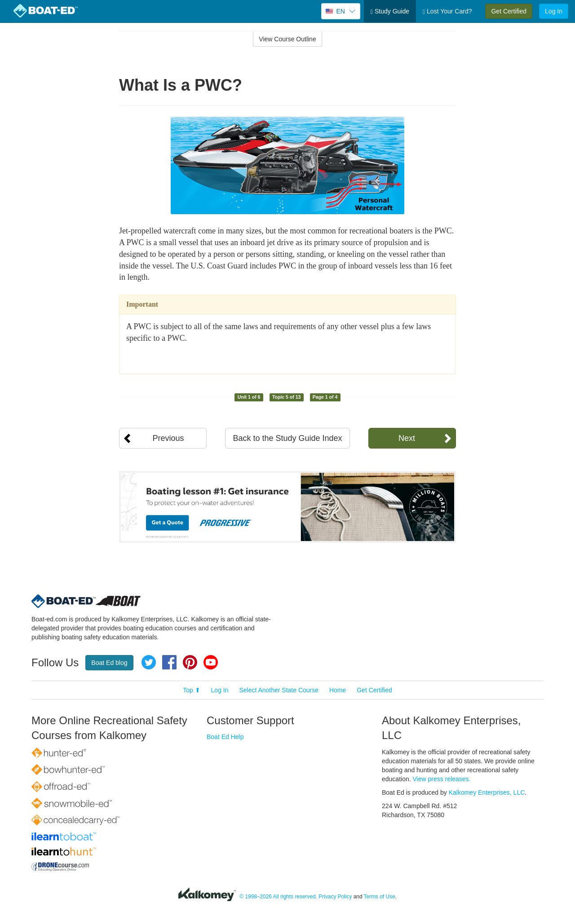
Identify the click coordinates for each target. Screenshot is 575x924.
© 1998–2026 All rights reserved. (278, 897)
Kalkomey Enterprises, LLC (487, 792)
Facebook (169, 662)
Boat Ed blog (109, 663)
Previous (168, 438)
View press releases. (442, 779)
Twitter (149, 662)
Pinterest (190, 662)
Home (338, 690)
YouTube (211, 662)
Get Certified (509, 11)
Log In (554, 11)
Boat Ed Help (225, 737)
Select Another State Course (279, 690)
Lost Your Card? (447, 11)
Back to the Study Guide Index (287, 438)
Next (407, 438)
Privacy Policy (335, 897)
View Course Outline (287, 39)
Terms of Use (380, 897)
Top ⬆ (191, 690)
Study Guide (390, 11)
